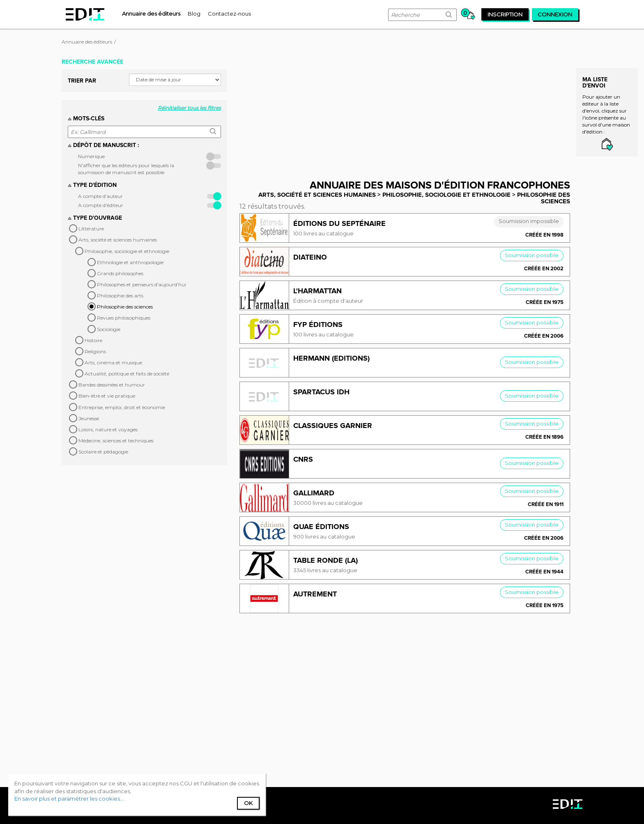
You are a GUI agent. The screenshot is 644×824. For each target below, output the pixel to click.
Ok (248, 803)
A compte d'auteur (100, 196)
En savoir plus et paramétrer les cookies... (69, 799)
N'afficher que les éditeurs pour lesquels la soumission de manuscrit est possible (126, 169)
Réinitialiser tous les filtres (189, 108)
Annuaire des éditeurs (87, 42)
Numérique (91, 156)
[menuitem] (151, 14)
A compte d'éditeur (101, 205)
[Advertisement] (411, 112)
